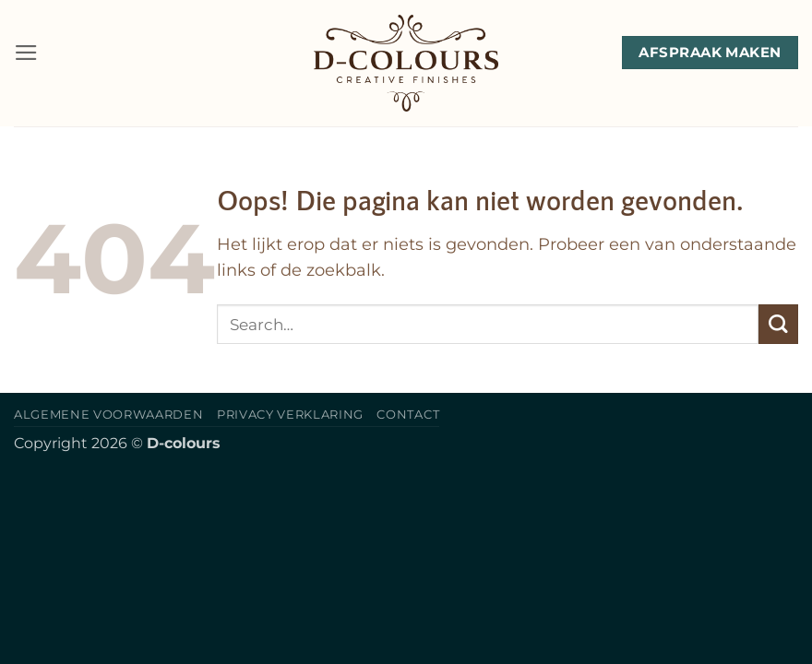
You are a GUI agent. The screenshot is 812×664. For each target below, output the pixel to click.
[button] (26, 53)
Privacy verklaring (290, 414)
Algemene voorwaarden (108, 414)
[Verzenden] (778, 324)
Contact (408, 414)
